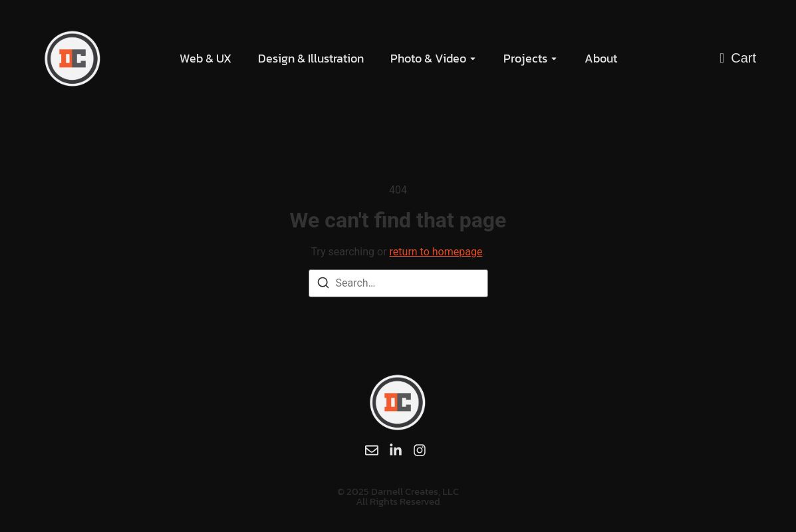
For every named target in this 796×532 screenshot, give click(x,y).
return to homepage (436, 252)
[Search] (323, 285)
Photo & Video (428, 58)
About (601, 58)
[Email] (372, 450)
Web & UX (205, 58)
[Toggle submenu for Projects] (553, 58)
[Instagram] (420, 450)
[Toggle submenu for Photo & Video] (471, 58)
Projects (525, 58)
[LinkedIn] (396, 450)
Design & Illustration (311, 58)
